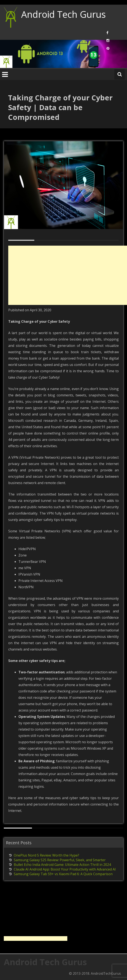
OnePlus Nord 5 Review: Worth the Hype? (46, 855)
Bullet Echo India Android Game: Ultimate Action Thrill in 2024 (62, 865)
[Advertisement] (68, 275)
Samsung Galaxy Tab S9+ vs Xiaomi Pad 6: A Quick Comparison (63, 874)
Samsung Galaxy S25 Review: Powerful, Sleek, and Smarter (60, 860)
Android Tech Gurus (63, 14)
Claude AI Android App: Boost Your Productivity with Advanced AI (65, 869)
